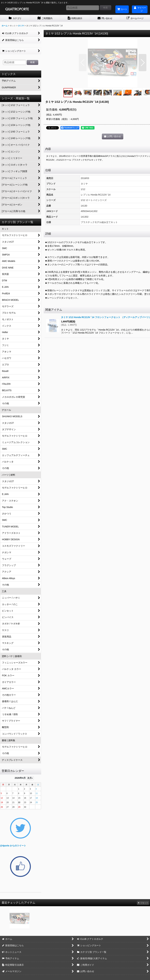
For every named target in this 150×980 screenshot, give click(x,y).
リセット (143, 903)
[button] (83, 63)
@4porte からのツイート (13, 846)
